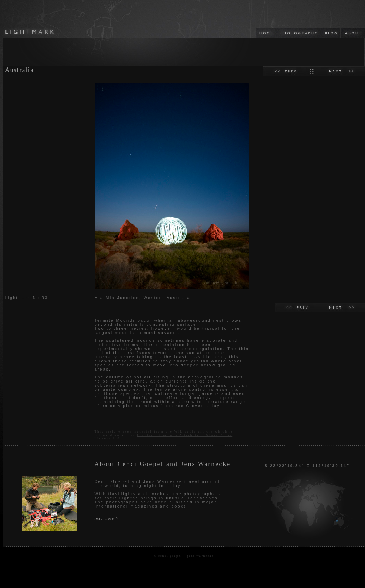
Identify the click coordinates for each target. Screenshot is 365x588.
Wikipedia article (194, 431)
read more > (107, 518)
